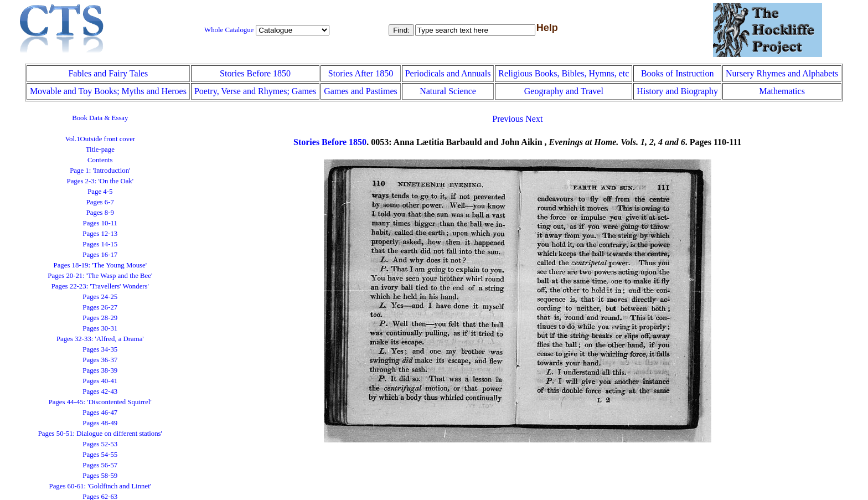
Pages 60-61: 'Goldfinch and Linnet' (100, 486)
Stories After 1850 (361, 73)
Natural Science (448, 91)
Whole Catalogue (229, 30)
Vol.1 (100, 139)
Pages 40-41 (100, 381)
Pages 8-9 (100, 213)
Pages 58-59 (100, 476)
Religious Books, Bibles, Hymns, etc (564, 73)
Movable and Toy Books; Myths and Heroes (108, 91)
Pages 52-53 (100, 444)
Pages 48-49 (100, 423)
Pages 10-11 (100, 223)
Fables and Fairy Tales (108, 73)
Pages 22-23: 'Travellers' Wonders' (100, 286)
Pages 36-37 (100, 360)
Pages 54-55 (100, 455)
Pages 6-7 (100, 202)
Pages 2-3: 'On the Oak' (100, 181)
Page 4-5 (100, 192)
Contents (100, 160)
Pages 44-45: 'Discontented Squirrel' (100, 402)
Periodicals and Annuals (448, 73)
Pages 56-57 (100, 465)
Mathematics (782, 91)
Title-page (100, 150)
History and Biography (677, 91)
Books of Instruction (678, 73)
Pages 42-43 (100, 391)
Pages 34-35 (100, 349)
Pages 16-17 (100, 255)
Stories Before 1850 (255, 73)
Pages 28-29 (100, 318)
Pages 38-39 (100, 370)
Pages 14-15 (100, 244)
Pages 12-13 (100, 234)
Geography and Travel (564, 91)
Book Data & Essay (100, 118)
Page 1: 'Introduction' (100, 171)
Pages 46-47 (100, 413)
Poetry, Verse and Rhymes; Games (255, 91)
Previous (508, 119)
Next (534, 119)
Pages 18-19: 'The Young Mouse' (100, 265)
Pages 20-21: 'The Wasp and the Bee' (100, 276)
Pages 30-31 (100, 328)
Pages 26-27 (100, 307)
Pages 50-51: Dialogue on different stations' (100, 434)
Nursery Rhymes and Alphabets (782, 73)
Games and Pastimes (360, 91)
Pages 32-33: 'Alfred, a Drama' (100, 339)
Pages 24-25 (100, 297)
